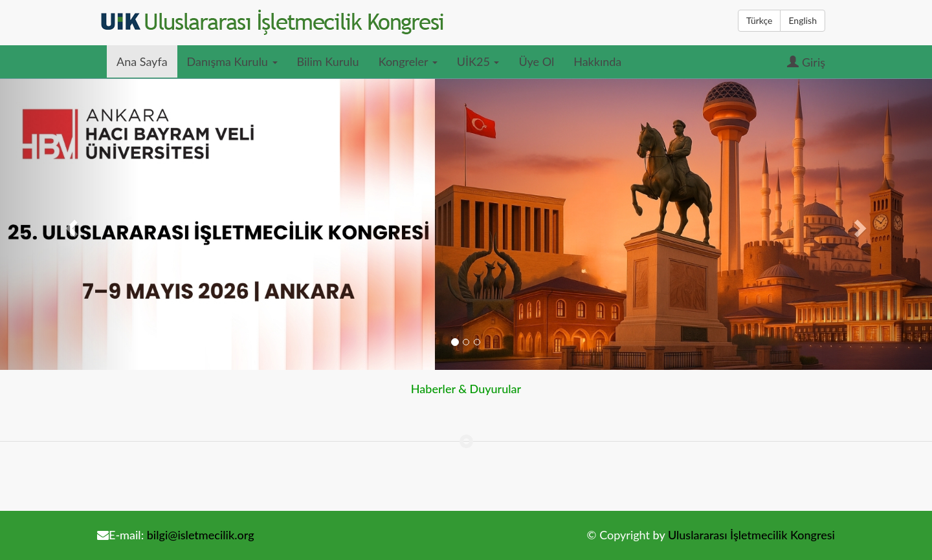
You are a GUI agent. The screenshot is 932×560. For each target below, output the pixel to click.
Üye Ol (536, 61)
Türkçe (759, 20)
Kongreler (408, 61)
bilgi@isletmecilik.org (201, 535)
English (803, 20)
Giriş (806, 62)
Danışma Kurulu (232, 61)
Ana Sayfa (142, 61)
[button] (70, 224)
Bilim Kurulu (328, 61)
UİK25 (478, 61)
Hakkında (597, 61)
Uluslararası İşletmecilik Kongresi (751, 535)
